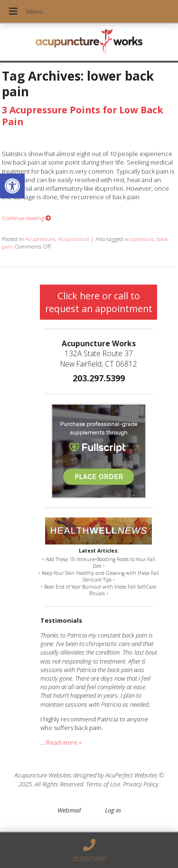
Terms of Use (103, 784)
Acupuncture (74, 239)
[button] (12, 186)
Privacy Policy (141, 784)
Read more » (64, 742)
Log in (113, 810)
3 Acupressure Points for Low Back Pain (83, 116)
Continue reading (27, 218)
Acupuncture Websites (43, 775)
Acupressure (40, 239)
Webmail (69, 810)
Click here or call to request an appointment (99, 302)
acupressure (139, 239)
